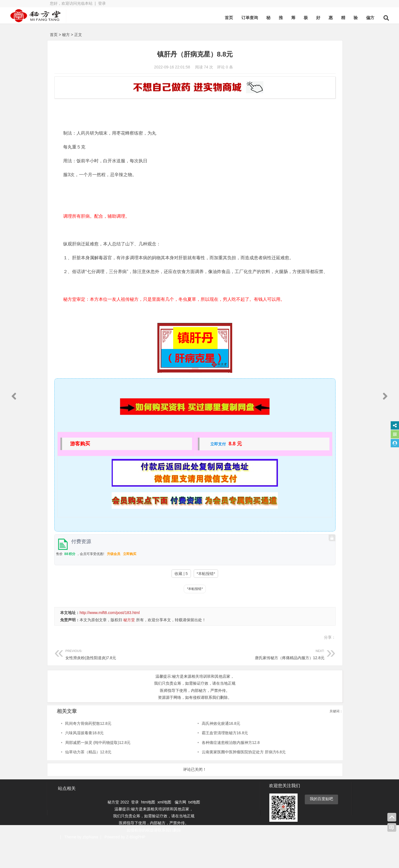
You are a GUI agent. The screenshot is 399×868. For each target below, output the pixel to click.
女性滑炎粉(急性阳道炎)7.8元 (112, 679)
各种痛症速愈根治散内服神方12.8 (195, 767)
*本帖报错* (169, 599)
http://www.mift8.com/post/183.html (110, 638)
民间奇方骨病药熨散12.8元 (88, 748)
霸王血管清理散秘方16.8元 (189, 758)
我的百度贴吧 (321, 823)
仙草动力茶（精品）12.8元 (88, 777)
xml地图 (165, 827)
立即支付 (181, 469)
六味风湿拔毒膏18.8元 (84, 758)
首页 (187, 18)
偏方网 (180, 827)
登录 (102, 3)
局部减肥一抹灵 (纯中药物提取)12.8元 (98, 767)
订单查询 (208, 18)
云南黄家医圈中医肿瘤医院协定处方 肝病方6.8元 (208, 777)
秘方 (66, 35)
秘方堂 (129, 645)
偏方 (328, 18)
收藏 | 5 (144, 599)
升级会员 (114, 579)
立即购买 (130, 579)
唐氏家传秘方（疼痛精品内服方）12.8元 (204, 679)
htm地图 (148, 827)
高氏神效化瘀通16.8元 (186, 748)
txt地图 (194, 827)
